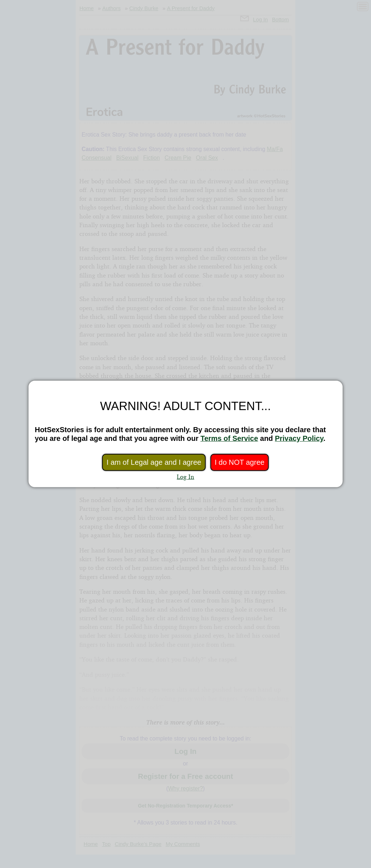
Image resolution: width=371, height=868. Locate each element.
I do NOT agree (239, 462)
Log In (185, 477)
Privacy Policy (299, 438)
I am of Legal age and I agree (154, 462)
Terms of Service (229, 438)
